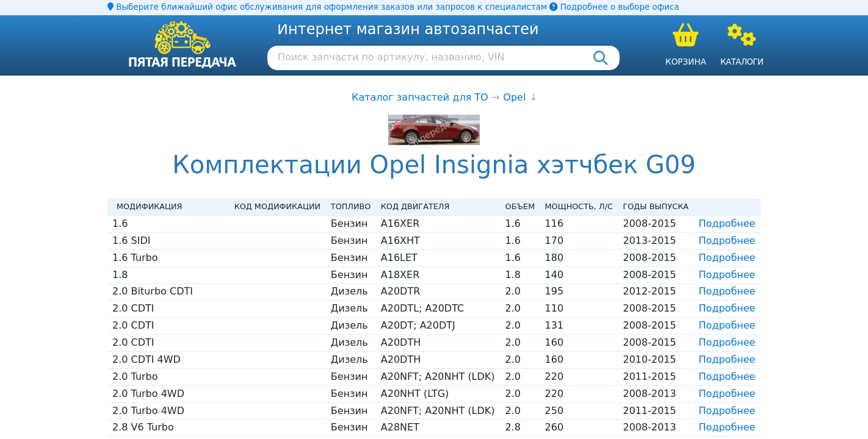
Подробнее (727, 223)
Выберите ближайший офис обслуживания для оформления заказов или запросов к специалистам (327, 7)
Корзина (686, 62)
